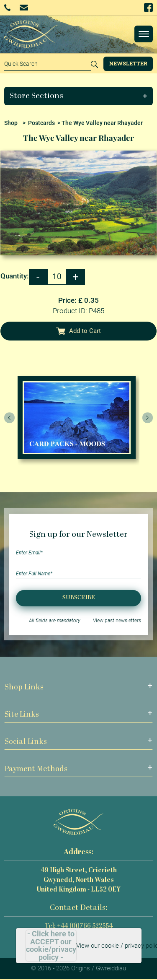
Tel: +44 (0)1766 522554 (79, 927)
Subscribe (79, 598)
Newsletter (128, 63)
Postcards (41, 123)
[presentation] (10, 418)
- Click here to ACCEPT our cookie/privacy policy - (51, 946)
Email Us (24, 7)
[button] (79, 96)
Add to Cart (79, 331)
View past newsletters (117, 621)
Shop (11, 123)
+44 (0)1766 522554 (7, 8)
